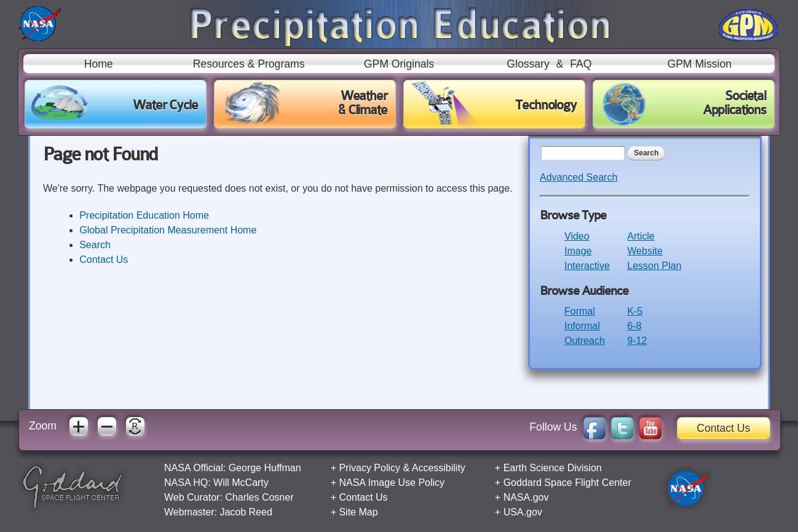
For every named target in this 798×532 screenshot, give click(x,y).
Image (578, 251)
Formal (580, 311)
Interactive (587, 266)
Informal (582, 326)
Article (641, 236)
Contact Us (104, 260)
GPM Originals (399, 64)
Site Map (358, 512)
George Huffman (265, 468)
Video (577, 236)
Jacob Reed (246, 512)
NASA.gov (526, 497)
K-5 (635, 311)
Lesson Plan (654, 266)
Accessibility (439, 468)
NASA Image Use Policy (392, 483)
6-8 (634, 326)
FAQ (581, 64)
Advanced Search (579, 177)
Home (99, 64)
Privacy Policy (369, 468)
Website (645, 251)
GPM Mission (699, 64)
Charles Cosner (259, 497)
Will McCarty (241, 483)
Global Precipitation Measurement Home (168, 230)
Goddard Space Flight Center (567, 483)
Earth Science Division (553, 468)
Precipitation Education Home (144, 215)
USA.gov (523, 512)
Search (95, 245)
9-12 (637, 341)
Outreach (585, 341)
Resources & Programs (249, 64)
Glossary (528, 64)
